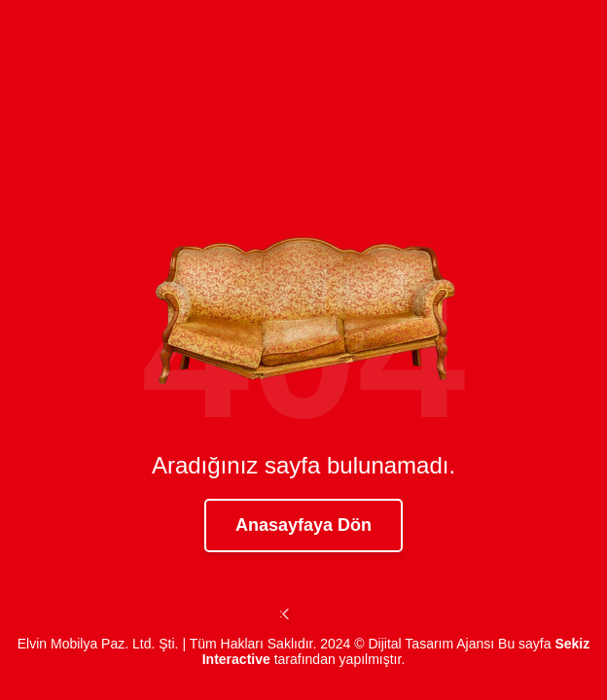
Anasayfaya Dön (303, 525)
